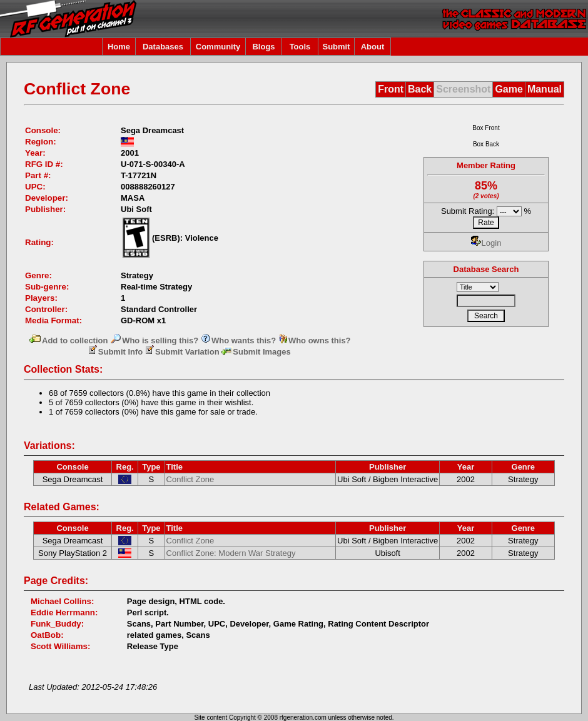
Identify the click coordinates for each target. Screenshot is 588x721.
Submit (336, 47)
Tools (300, 47)
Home (119, 47)
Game (509, 89)
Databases (163, 47)
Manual (545, 89)
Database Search (486, 269)
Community (218, 47)
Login (486, 243)
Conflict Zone (190, 479)
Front (391, 89)
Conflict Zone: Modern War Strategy (231, 553)
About (373, 47)
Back (420, 89)
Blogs (263, 47)
